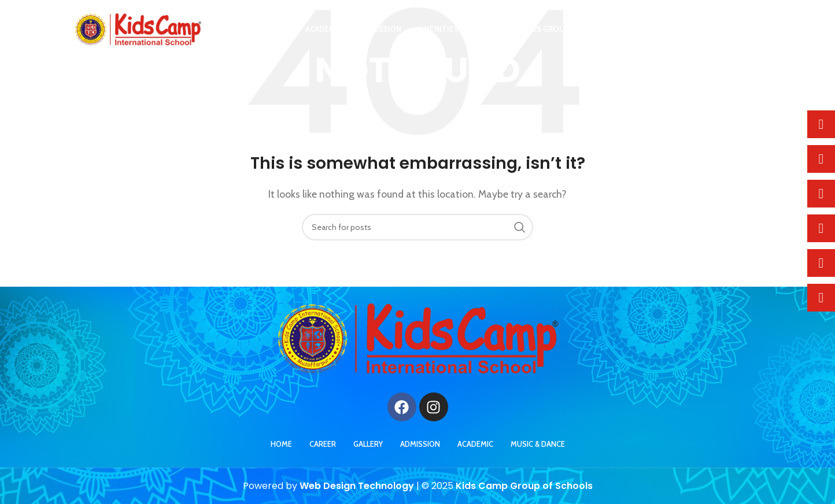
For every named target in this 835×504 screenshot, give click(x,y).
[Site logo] (138, 29)
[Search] (417, 227)
